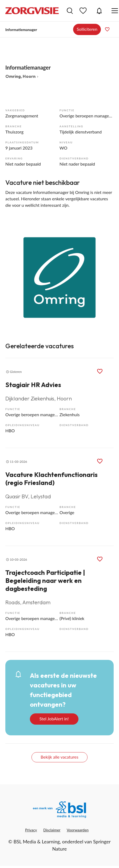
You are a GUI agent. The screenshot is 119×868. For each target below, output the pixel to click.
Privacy (31, 830)
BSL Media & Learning (37, 842)
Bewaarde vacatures (84, 11)
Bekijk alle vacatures (59, 757)
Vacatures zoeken (70, 11)
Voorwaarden (78, 830)
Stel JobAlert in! (54, 719)
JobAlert (99, 11)
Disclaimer (52, 830)
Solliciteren (87, 29)
